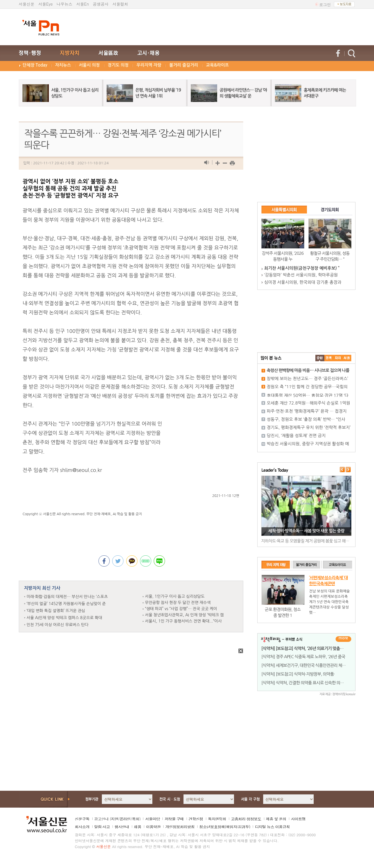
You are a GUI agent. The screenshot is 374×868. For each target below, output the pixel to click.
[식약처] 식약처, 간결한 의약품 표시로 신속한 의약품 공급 (309, 683)
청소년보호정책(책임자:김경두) (225, 827)
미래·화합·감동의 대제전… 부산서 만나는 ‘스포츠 (67, 597)
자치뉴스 (63, 65)
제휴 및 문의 (276, 819)
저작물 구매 (174, 819)
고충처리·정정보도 (246, 819)
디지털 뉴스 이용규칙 (272, 827)
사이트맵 (298, 819)
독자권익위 (217, 819)
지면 (114, 819)
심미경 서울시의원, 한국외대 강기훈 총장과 (303, 282)
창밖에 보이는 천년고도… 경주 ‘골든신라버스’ (308, 379)
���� (320, 358)
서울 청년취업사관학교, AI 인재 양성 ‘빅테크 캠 (184, 615)
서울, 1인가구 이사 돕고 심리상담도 (175, 596)
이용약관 (153, 827)
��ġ (329, 358)
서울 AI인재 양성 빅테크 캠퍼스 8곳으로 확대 (64, 618)
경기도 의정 (118, 65)
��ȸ (347, 358)
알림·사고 (102, 827)
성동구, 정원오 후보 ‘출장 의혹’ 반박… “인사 (306, 419)
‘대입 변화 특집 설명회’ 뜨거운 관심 (56, 611)
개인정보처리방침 (180, 827)
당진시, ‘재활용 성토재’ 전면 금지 (296, 436)
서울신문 (27, 4)
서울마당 (152, 819)
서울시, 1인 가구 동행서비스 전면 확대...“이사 (183, 621)
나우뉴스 (65, 4)
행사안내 (122, 827)
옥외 (136, 819)
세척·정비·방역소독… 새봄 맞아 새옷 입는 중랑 (306, 531)
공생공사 (101, 4)
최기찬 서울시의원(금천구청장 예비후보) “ (302, 268)
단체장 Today (35, 65)
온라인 (125, 819)
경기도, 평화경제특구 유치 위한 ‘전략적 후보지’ (309, 427)
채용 (137, 827)
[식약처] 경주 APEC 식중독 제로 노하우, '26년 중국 (303, 657)
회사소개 (82, 827)
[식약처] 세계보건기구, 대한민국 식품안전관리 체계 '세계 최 (311, 665)
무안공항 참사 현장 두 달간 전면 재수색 (178, 603)
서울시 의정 (89, 65)
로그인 (325, 4)
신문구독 (82, 819)
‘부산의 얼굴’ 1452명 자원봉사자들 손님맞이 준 (66, 604)
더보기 (343, 639)
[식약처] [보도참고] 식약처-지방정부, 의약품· (298, 674)
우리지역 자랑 (149, 65)
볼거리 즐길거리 (184, 65)
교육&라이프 (217, 65)
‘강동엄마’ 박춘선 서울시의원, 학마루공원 (301, 275)
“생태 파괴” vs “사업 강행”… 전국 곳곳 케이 (181, 609)
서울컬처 (120, 4)
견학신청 (196, 819)
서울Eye (46, 4)
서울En (83, 4)
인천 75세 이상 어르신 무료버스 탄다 (58, 625)
